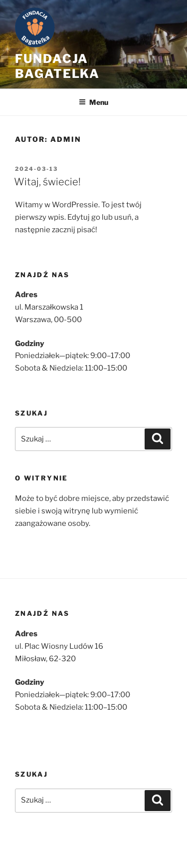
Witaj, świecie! (47, 182)
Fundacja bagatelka (57, 66)
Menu (93, 102)
